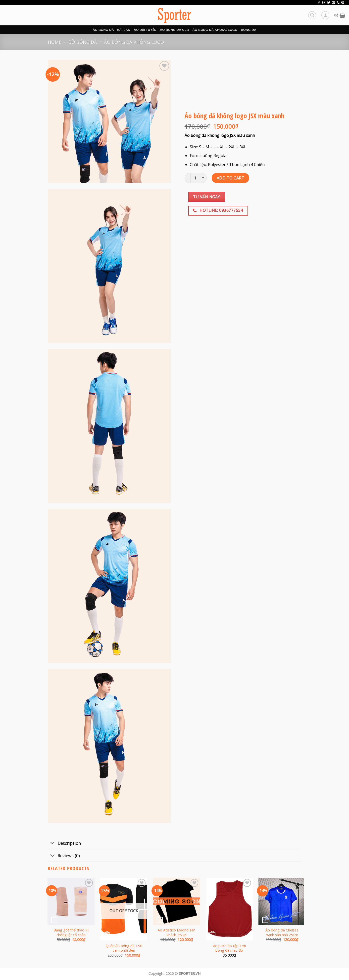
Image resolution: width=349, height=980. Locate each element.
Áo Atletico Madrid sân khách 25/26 (176, 933)
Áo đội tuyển (145, 30)
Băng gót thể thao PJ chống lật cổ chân (71, 933)
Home (55, 42)
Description (64, 843)
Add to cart (230, 178)
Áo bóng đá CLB (174, 30)
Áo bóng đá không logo (215, 30)
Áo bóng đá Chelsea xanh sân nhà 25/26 (282, 933)
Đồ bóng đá (83, 42)
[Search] (312, 15)
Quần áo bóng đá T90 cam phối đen (124, 948)
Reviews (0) (64, 856)
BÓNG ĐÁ (249, 30)
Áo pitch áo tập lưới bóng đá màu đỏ (229, 948)
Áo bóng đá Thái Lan (111, 30)
